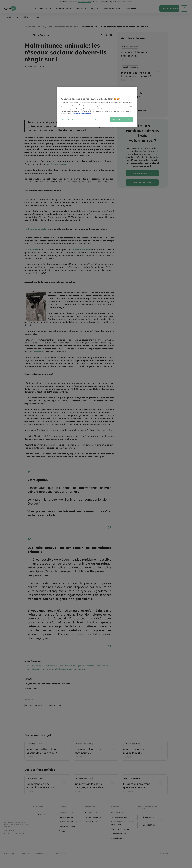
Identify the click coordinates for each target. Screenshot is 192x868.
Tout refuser (100, 120)
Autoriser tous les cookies (121, 120)
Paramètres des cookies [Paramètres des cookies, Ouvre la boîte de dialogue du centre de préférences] (72, 120)
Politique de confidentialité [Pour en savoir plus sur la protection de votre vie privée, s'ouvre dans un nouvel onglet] (81, 113)
